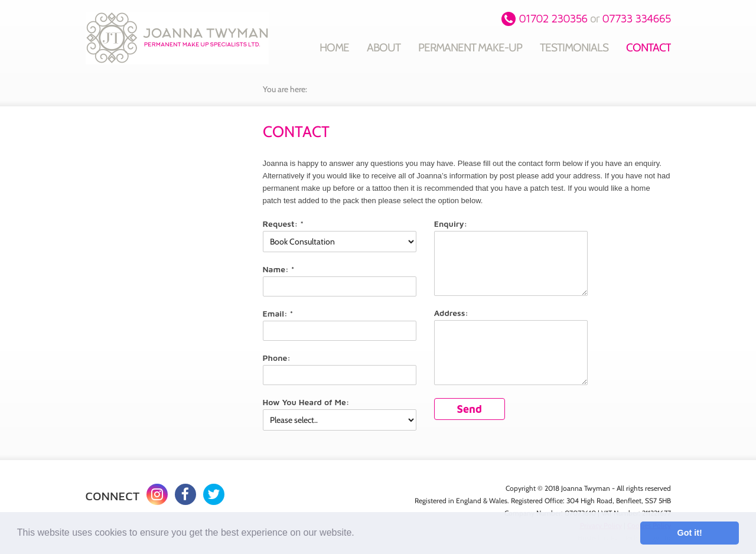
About (384, 48)
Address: (451, 313)
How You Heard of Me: (306, 402)
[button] (359, 534)
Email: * (278, 313)
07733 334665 (636, 18)
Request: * (283, 224)
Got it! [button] (690, 533)
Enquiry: (451, 224)
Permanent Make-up (470, 48)
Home (334, 48)
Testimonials (574, 48)
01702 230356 (553, 18)
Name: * (279, 269)
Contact (649, 48)
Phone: (277, 358)
